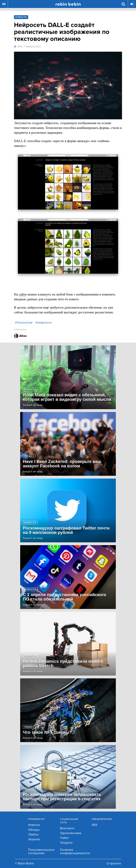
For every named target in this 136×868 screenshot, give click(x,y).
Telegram (66, 843)
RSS (95, 825)
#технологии (24, 323)
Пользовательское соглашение (41, 851)
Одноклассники (71, 833)
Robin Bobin (68, 4)
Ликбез (33, 835)
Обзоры (34, 830)
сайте (23, 294)
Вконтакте (67, 828)
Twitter (65, 838)
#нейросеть (44, 323)
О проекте (114, 863)
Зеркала (34, 839)
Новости (34, 825)
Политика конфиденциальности (75, 851)
